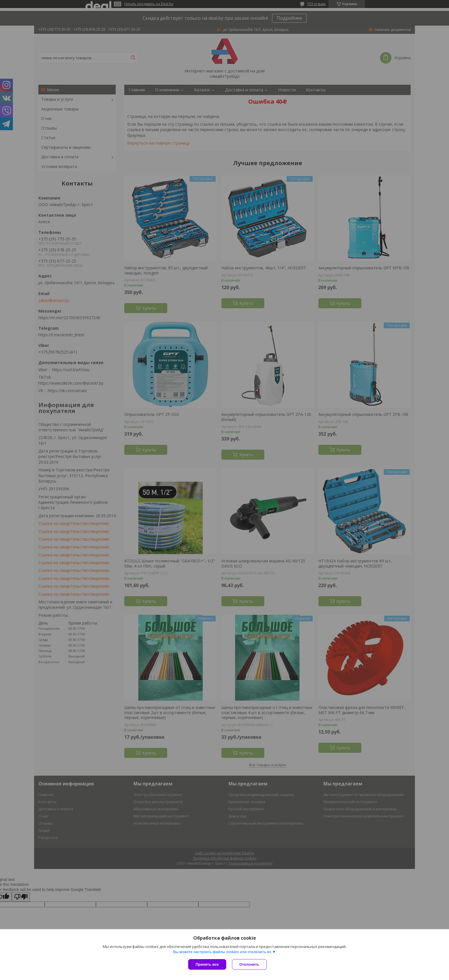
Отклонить (249, 964)
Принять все (207, 964)
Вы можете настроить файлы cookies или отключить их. (222, 952)
